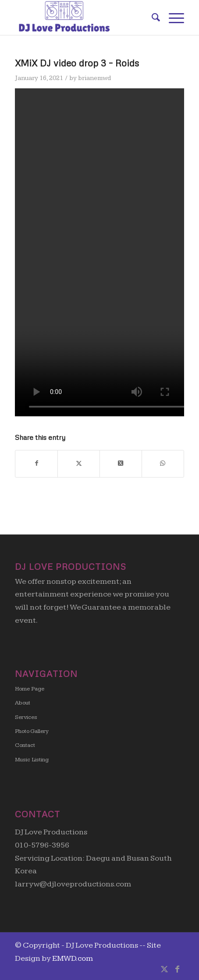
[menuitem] (151, 17)
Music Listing (32, 760)
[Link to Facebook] (178, 969)
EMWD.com (73, 958)
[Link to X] (164, 969)
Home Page (30, 689)
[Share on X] (79, 464)
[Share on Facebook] (36, 464)
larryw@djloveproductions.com (73, 884)
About (23, 703)
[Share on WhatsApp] (163, 464)
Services (26, 717)
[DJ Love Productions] (83, 17)
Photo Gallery (32, 731)
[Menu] (172, 17)
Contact (25, 745)
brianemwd (94, 78)
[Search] (151, 17)
